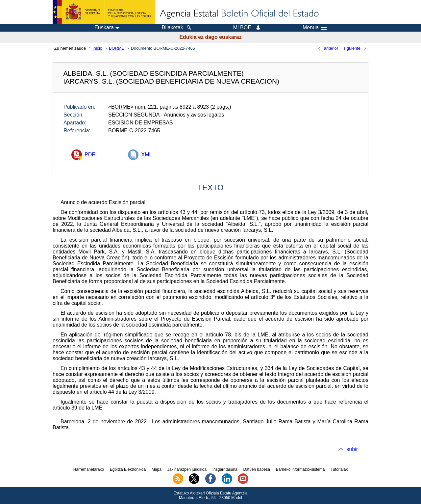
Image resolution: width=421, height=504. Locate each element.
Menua (315, 28)
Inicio (97, 48)
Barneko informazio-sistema (300, 469)
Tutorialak (339, 469)
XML (147, 155)
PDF (90, 155)
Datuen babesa (257, 469)
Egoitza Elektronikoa (128, 469)
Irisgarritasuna (225, 469)
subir (352, 449)
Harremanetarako (89, 469)
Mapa (157, 469)
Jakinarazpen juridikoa (187, 469)
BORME (117, 48)
